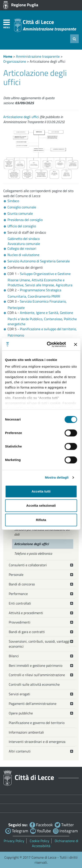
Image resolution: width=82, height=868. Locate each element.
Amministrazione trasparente (38, 56)
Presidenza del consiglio (25, 220)
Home (8, 56)
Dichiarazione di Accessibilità (55, 843)
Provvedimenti (20, 622)
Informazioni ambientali (26, 732)
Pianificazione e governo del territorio (37, 723)
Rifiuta (41, 520)
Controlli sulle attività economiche (34, 684)
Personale (16, 575)
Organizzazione (15, 61)
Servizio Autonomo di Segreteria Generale (39, 261)
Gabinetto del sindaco (24, 239)
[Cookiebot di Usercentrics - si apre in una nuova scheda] (49, 344)
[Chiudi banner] (75, 344)
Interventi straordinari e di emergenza (37, 742)
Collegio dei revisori (22, 248)
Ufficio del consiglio (22, 226)
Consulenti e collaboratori (28, 565)
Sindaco (13, 201)
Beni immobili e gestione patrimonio (36, 665)
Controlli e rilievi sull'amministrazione (37, 675)
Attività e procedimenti (26, 613)
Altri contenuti (20, 751)
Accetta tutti (41, 491)
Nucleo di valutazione (23, 255)
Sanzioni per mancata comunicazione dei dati (42, 532)
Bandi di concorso (22, 584)
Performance (18, 594)
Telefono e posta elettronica (33, 553)
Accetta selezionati (41, 505)
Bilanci (14, 656)
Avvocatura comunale (24, 244)
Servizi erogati (19, 694)
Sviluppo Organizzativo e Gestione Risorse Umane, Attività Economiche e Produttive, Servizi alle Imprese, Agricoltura (40, 279)
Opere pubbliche (21, 713)
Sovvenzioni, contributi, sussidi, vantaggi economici (39, 644)
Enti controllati (20, 603)
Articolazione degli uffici (21, 117)
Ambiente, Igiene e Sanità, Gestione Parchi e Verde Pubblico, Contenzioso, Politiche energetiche (42, 318)
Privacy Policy (14, 841)
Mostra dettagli (57, 477)
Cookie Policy (39, 841)
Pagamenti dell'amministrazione (33, 704)
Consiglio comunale (22, 207)
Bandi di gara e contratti (27, 632)
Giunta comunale (20, 213)
